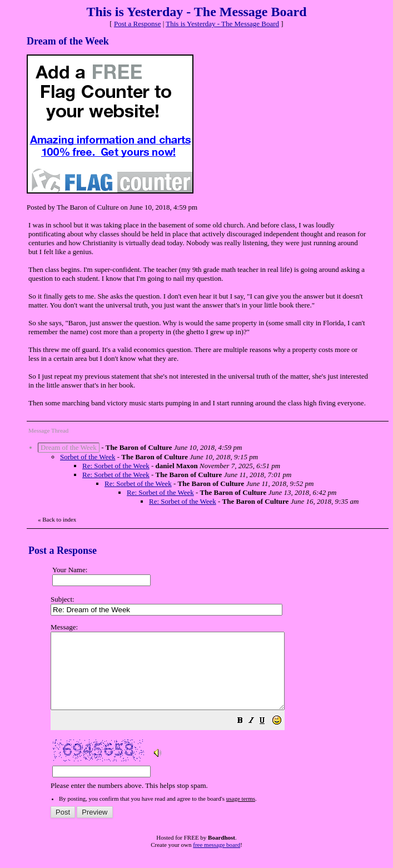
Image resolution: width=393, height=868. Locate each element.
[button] (268, 737)
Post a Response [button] (138, 24)
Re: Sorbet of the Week (116, 466)
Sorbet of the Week (88, 457)
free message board (217, 860)
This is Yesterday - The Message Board (222, 24)
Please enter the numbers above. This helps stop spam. (217, 714)
